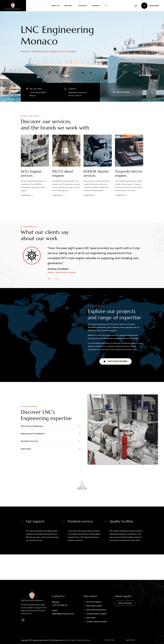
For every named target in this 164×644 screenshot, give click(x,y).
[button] (136, 6)
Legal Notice (130, 640)
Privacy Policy (110, 640)
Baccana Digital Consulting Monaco (77, 640)
